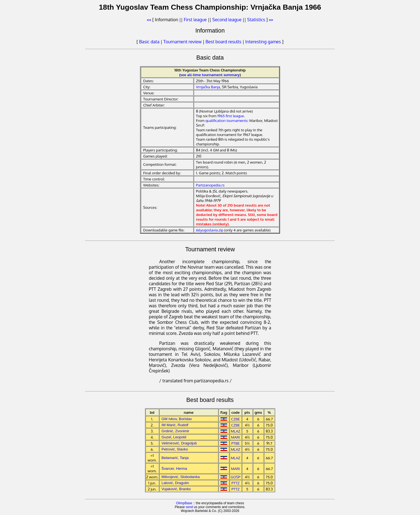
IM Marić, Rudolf (175, 425)
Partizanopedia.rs (210, 185)
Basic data (149, 42)
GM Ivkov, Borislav (177, 419)
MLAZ (235, 431)
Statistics (256, 20)
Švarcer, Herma (174, 469)
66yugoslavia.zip (210, 230)
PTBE (235, 443)
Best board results (224, 42)
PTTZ (236, 483)
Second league (227, 20)
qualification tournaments (226, 120)
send (189, 507)
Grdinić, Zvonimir (175, 431)
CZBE (236, 419)
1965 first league (231, 116)
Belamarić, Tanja (175, 458)
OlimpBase (184, 503)
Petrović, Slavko (175, 449)
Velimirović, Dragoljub (179, 443)
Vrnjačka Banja (208, 87)
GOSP (236, 477)
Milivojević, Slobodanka (181, 477)
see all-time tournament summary (210, 75)
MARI (235, 437)
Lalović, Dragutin (175, 483)
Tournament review (183, 42)
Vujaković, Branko (176, 489)
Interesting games (263, 42)
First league (195, 20)
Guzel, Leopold (174, 437)
